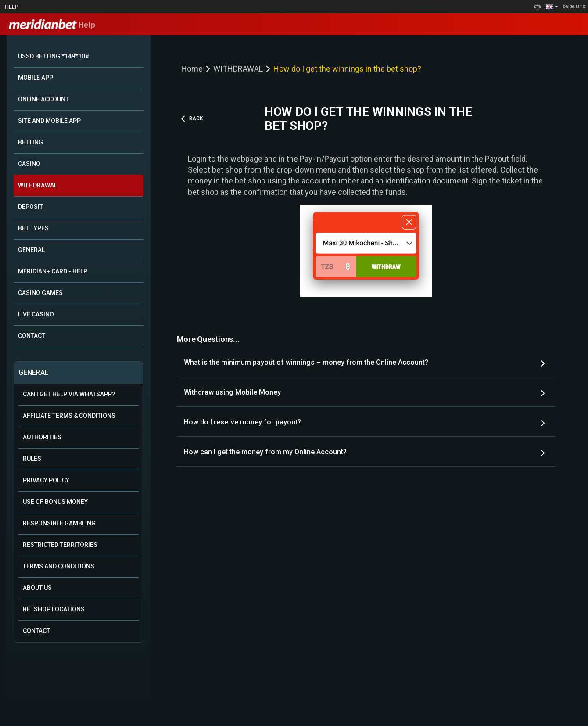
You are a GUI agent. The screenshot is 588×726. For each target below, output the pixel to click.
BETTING (30, 142)
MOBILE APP (36, 78)
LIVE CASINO (36, 314)
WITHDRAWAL (38, 185)
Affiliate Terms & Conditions (69, 416)
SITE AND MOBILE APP (49, 121)
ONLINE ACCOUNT (43, 99)
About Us (37, 588)
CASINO (29, 164)
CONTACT (32, 336)
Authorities (42, 437)
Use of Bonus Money (55, 502)
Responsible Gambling (59, 523)
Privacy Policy (46, 480)
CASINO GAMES (40, 293)
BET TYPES (33, 228)
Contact (36, 631)
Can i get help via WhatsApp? (69, 394)
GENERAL (31, 250)
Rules (32, 459)
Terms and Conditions (59, 566)
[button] (552, 7)
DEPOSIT (30, 207)
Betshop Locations (54, 609)
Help (11, 7)
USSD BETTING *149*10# (54, 56)
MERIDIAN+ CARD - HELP (53, 271)
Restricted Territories (60, 545)
